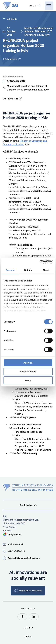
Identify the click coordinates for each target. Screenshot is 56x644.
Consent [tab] (10, 270)
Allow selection (28, 371)
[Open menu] (49, 6)
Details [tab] (28, 270)
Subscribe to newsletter (28, 591)
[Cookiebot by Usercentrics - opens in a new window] (40, 262)
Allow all (28, 363)
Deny (28, 380)
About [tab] (46, 270)
